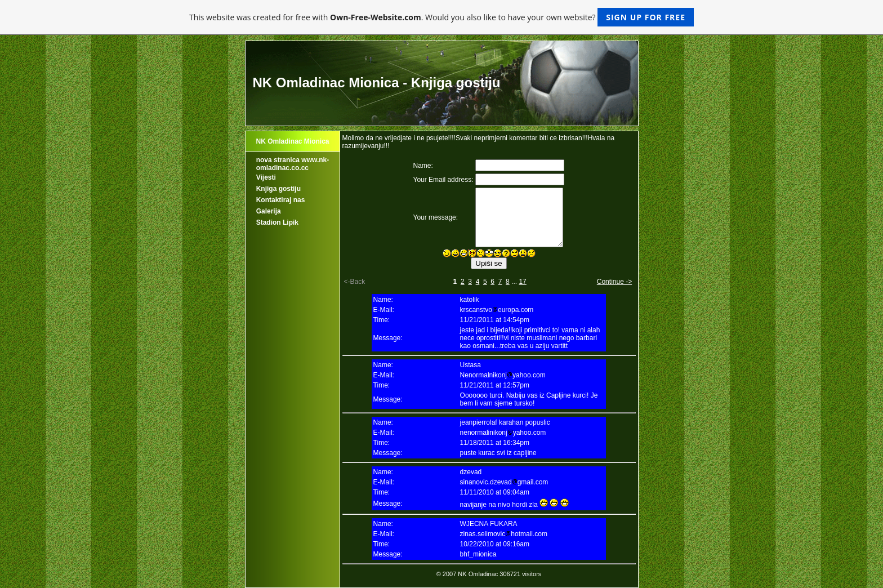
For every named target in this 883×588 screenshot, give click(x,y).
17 (522, 282)
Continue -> (614, 282)
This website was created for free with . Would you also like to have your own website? (441, 17)
